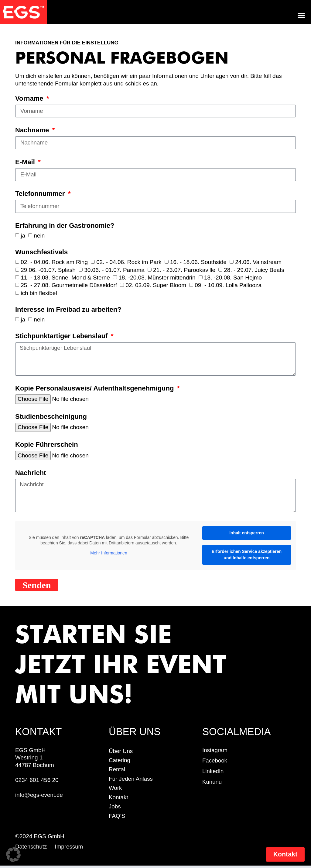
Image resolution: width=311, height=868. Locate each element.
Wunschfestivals (41, 253)
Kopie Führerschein (47, 446)
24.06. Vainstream (258, 263)
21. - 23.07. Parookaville (184, 270)
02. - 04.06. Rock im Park (129, 263)
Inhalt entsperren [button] (247, 535)
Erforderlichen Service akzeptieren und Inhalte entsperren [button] (247, 556)
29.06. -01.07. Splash (48, 270)
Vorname (30, 99)
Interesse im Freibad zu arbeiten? (68, 310)
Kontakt (118, 799)
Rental (117, 771)
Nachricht (31, 474)
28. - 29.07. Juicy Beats (254, 270)
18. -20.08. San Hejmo (233, 278)
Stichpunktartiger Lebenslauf (62, 337)
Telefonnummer (41, 194)
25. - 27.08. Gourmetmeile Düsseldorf (69, 286)
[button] (301, 15)
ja (23, 236)
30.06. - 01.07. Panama (114, 270)
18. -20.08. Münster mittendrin (157, 278)
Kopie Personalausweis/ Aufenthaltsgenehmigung (96, 389)
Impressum (70, 849)
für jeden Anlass (131, 781)
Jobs (115, 809)
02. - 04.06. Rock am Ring (54, 263)
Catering (120, 762)
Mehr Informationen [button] (109, 555)
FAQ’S (117, 818)
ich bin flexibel (39, 293)
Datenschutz (31, 849)
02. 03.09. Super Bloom (156, 286)
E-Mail (26, 162)
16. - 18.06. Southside (198, 263)
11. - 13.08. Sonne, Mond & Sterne (65, 278)
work (115, 790)
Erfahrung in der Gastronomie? (65, 226)
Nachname (33, 130)
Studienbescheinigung (51, 418)
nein (39, 236)
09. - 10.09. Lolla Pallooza (228, 286)
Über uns (121, 753)
